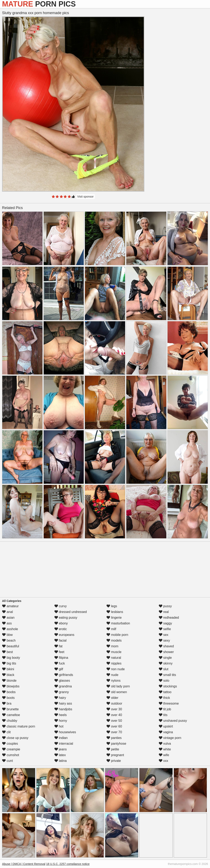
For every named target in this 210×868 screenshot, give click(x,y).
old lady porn (118, 686)
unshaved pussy (173, 721)
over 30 (114, 709)
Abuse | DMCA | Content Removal (24, 864)
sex (164, 635)
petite (113, 749)
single (165, 658)
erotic (61, 629)
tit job (165, 709)
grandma (63, 686)
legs (112, 606)
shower (166, 652)
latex (60, 755)
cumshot (11, 755)
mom (112, 646)
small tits (167, 675)
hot (59, 726)
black (8, 675)
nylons (114, 681)
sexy (164, 640)
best (7, 652)
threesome (169, 703)
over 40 (114, 715)
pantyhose (116, 744)
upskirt (166, 726)
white (165, 749)
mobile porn (117, 635)
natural (114, 658)
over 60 (114, 726)
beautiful (11, 646)
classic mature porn (19, 726)
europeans (64, 635)
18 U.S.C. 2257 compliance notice (68, 864)
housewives (65, 732)
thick (164, 698)
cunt (7, 761)
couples (10, 744)
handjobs (63, 709)
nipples (114, 663)
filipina (61, 658)
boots (8, 698)
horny (61, 721)
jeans (61, 749)
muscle (114, 652)
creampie (11, 749)
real (164, 612)
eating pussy (66, 618)
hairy (60, 698)
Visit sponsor (86, 197)
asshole (10, 629)
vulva (165, 744)
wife (164, 755)
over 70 (114, 732)
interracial (64, 744)
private (114, 761)
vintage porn (170, 738)
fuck (60, 663)
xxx (163, 761)
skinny (166, 663)
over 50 (114, 721)
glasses (62, 681)
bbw (7, 635)
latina (61, 761)
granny (62, 692)
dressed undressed (71, 612)
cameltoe (11, 715)
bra (7, 703)
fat (58, 646)
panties (114, 738)
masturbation (118, 623)
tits (163, 715)
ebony (61, 623)
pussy (165, 606)
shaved (166, 646)
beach (9, 640)
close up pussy (15, 738)
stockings (168, 686)
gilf (59, 669)
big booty (11, 658)
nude (112, 675)
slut (164, 669)
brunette (10, 709)
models (114, 640)
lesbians (115, 612)
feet (59, 652)
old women (117, 692)
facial (60, 640)
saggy (165, 623)
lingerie (114, 618)
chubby (10, 721)
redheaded (169, 618)
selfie (165, 629)
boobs (9, 692)
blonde (9, 681)
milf (111, 629)
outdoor (114, 703)
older (112, 698)
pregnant (115, 755)
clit (6, 732)
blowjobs (11, 686)
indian (61, 738)
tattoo (165, 692)
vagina (166, 732)
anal (7, 612)
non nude (116, 669)
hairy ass (63, 703)
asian (8, 618)
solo (164, 681)
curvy (61, 606)
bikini (8, 669)
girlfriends (64, 675)
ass (7, 623)
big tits (9, 663)
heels (61, 715)
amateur (10, 606)
